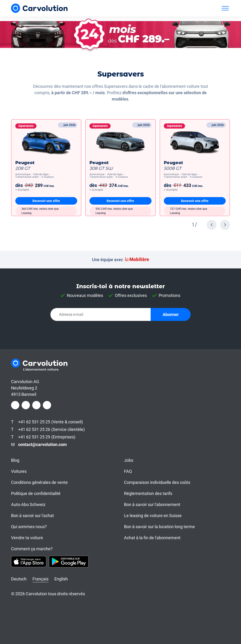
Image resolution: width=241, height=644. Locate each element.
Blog (15, 460)
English (61, 579)
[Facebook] (15, 405)
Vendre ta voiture (27, 538)
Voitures (19, 471)
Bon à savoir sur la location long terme (159, 527)
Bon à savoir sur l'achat (32, 516)
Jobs (129, 460)
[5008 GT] (195, 168)
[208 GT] (46, 168)
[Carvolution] (39, 8)
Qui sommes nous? (29, 527)
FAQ (128, 471)
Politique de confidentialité (36, 493)
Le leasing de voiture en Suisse (153, 516)
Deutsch (19, 579)
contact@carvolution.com (42, 444)
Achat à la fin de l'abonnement (152, 538)
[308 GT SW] (120, 168)
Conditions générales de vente (39, 482)
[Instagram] (26, 405)
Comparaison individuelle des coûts (157, 482)
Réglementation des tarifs (148, 493)
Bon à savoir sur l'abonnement (152, 504)
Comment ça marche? (32, 549)
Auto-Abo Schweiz (28, 504)
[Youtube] (47, 405)
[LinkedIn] (36, 405)
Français (40, 579)
